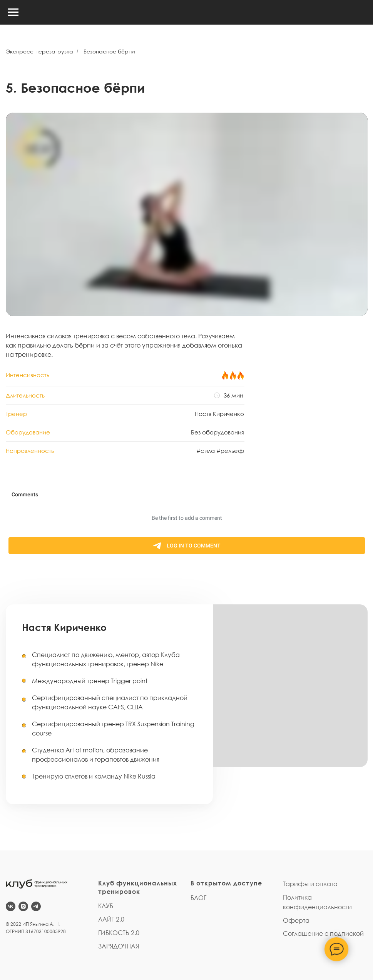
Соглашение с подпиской (323, 933)
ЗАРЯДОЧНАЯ (119, 946)
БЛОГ (198, 898)
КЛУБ (106, 906)
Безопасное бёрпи (109, 51)
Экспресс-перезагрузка (39, 51)
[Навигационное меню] (13, 12)
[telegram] (36, 906)
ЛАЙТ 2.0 (111, 919)
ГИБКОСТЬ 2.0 (119, 933)
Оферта (296, 920)
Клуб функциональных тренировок (138, 887)
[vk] (11, 906)
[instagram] (23, 906)
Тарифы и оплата (310, 884)
